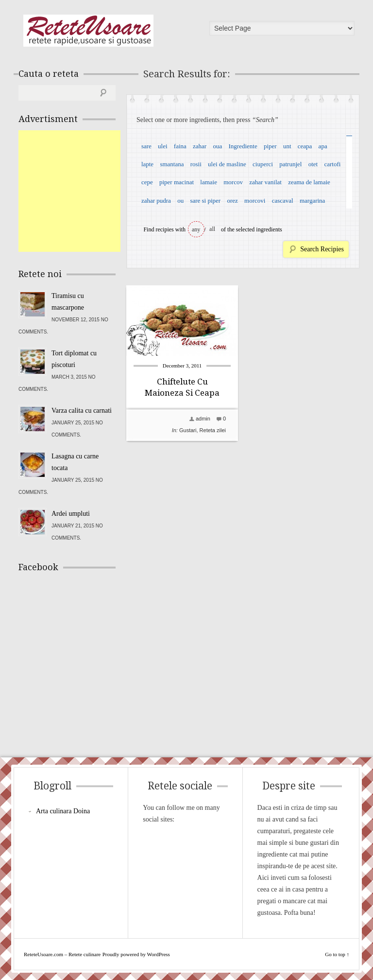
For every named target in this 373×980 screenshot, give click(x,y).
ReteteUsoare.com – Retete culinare (88, 31)
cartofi (332, 164)
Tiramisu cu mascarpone (68, 302)
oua (217, 146)
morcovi (255, 201)
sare (146, 146)
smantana (172, 164)
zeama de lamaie (309, 182)
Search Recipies (322, 249)
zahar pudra (156, 201)
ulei (163, 146)
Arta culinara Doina (63, 811)
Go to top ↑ (337, 954)
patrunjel (290, 164)
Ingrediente (243, 146)
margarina (312, 201)
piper (270, 146)
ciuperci (263, 164)
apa (323, 146)
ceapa (305, 146)
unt (287, 146)
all (212, 229)
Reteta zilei (213, 430)
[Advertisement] (91, 191)
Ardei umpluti (71, 514)
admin (203, 419)
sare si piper (205, 201)
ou (180, 201)
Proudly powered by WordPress (136, 954)
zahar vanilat (265, 182)
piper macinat (177, 182)
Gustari (188, 430)
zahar (200, 146)
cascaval (283, 201)
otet (313, 164)
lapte (147, 164)
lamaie (209, 182)
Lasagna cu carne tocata (75, 462)
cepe (147, 182)
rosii (196, 164)
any (196, 229)
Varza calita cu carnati (82, 411)
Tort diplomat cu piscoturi (74, 359)
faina (180, 146)
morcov (233, 182)
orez (232, 201)
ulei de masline (227, 164)
